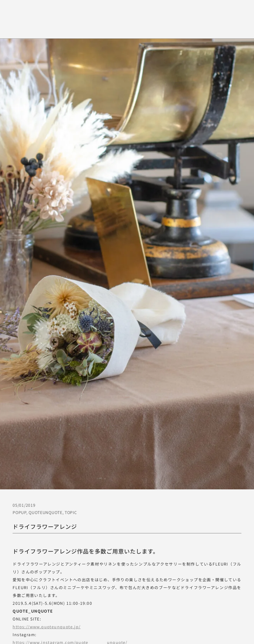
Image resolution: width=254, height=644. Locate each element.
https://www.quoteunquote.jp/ (46, 627)
